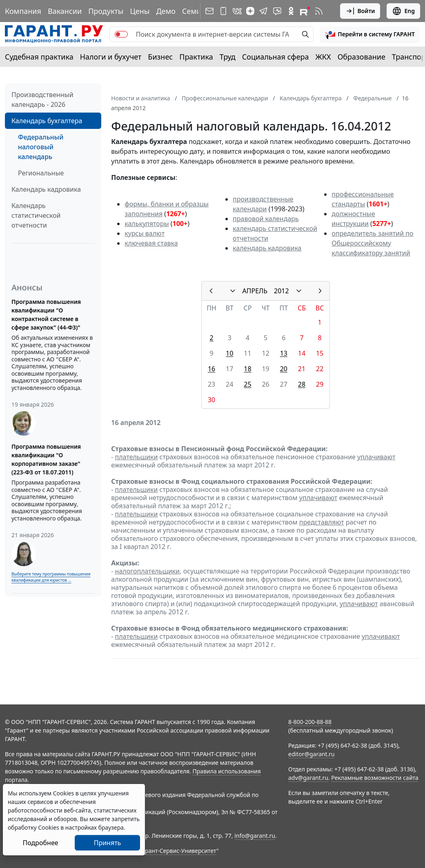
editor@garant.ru (312, 754)
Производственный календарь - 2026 (42, 100)
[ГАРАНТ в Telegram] (263, 11)
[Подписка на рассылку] (209, 11)
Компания (23, 11)
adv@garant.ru (308, 778)
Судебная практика (39, 57)
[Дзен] (250, 11)
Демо (166, 11)
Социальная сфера (276, 57)
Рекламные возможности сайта (375, 778)
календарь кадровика (267, 248)
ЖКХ (323, 57)
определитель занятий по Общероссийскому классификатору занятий (372, 243)
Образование (362, 57)
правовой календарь (266, 219)
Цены (140, 11)
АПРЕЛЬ (255, 291)
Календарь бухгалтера (47, 121)
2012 (281, 291)
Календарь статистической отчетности (36, 215)
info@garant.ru (255, 836)
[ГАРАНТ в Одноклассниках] (291, 11)
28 (302, 384)
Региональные (41, 173)
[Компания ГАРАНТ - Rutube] (305, 11)
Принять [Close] (108, 843)
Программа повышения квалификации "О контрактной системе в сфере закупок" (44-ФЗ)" (46, 314)
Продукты (106, 11)
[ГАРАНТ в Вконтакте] (237, 11)
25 (247, 384)
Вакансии (65, 11)
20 (284, 369)
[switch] (121, 34)
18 (247, 369)
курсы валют (145, 233)
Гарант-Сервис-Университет (178, 851)
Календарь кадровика (46, 189)
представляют (322, 522)
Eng (403, 11)
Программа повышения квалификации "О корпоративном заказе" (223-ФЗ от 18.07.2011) (46, 459)
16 (211, 369)
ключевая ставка (151, 243)
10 (229, 353)
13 (284, 353)
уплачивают (376, 457)
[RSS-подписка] (319, 11)
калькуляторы (147, 224)
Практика (196, 57)
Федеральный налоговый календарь (41, 147)
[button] (370, 34)
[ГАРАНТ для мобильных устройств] (223, 11)
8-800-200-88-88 (310, 722)
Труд (228, 57)
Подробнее (40, 843)
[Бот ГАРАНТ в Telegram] (277, 11)
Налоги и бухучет (111, 57)
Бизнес (160, 57)
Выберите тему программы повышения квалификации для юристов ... (51, 577)
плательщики (137, 457)
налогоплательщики (148, 571)
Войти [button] (360, 11)
